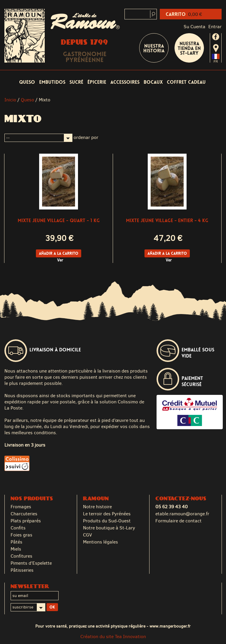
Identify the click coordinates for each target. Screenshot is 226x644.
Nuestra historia (154, 48)
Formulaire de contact (178, 521)
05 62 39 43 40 (172, 507)
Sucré (76, 82)
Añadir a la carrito (59, 253)
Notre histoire (97, 507)
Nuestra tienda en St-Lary (189, 48)
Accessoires (125, 82)
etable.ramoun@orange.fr (182, 514)
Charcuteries (24, 514)
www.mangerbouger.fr (170, 626)
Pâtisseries (22, 570)
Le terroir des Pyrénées (107, 514)
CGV (88, 535)
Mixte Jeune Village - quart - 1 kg (59, 220)
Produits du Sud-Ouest (107, 521)
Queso (27, 82)
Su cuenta (195, 27)
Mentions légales (100, 542)
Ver (60, 260)
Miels (16, 549)
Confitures (21, 556)
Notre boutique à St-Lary (109, 528)
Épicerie (97, 82)
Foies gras (21, 535)
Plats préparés (26, 521)
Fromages (21, 507)
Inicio (10, 100)
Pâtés (16, 542)
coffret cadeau (186, 82)
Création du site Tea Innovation (113, 637)
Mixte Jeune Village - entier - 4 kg (167, 220)
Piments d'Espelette (31, 563)
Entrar (215, 27)
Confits (18, 528)
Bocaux (153, 82)
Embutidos (52, 82)
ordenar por (86, 137)
